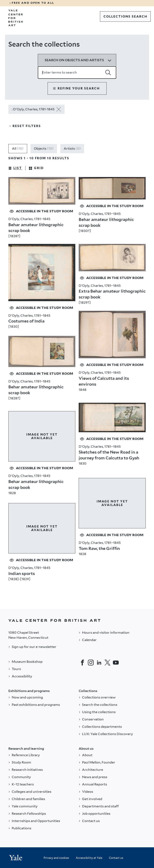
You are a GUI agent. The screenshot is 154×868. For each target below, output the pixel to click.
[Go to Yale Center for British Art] (16, 18)
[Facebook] (82, 663)
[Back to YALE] (77, 620)
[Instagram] (91, 663)
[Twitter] (107, 663)
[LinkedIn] (99, 663)
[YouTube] (116, 663)
